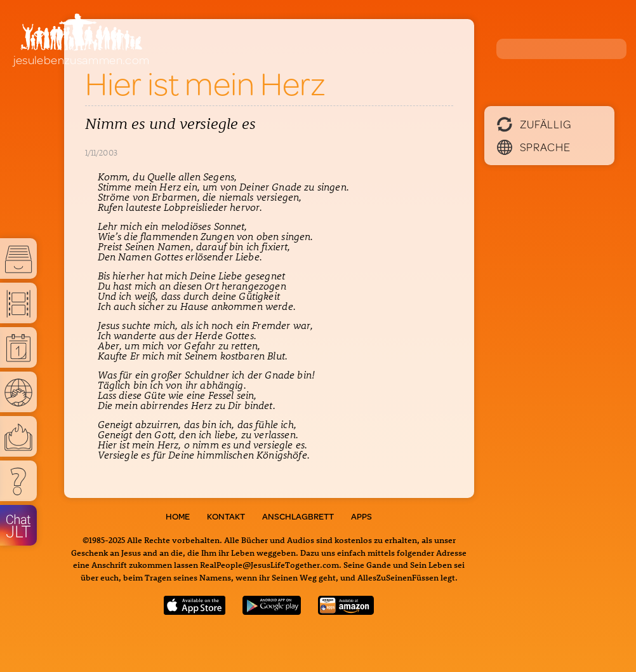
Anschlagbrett (298, 516)
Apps (361, 516)
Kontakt (226, 516)
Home (178, 516)
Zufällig (534, 124)
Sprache (534, 147)
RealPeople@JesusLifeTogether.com (269, 564)
